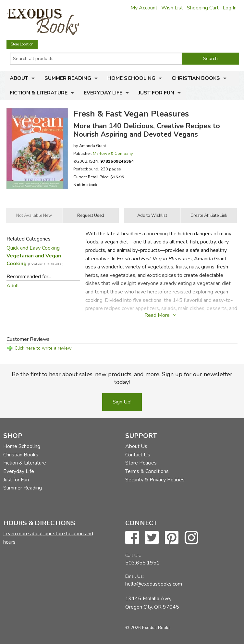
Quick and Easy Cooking (33, 248)
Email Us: (134, 576)
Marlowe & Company (113, 153)
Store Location (22, 44)
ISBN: (112, 161)
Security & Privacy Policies (155, 480)
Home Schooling (131, 78)
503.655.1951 (142, 563)
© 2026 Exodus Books (148, 628)
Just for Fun (156, 93)
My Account (144, 8)
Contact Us (138, 455)
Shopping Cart (203, 8)
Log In (230, 8)
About (19, 78)
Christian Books (196, 78)
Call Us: (133, 556)
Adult (13, 286)
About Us (136, 446)
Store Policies (141, 463)
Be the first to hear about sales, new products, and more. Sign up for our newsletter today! (122, 378)
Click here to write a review (43, 348)
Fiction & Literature (39, 93)
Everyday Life (103, 93)
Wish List (172, 8)
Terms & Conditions (147, 471)
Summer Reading (68, 78)
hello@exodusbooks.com (154, 584)
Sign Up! (122, 402)
